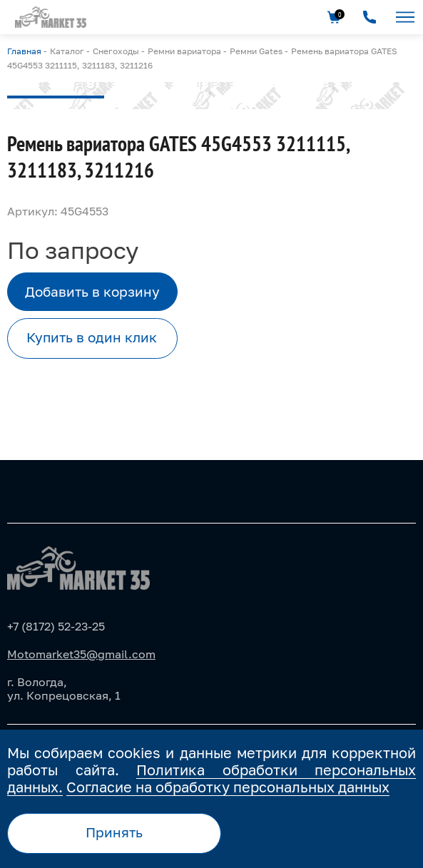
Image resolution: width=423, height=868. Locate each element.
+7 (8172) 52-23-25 (56, 626)
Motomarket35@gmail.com (81, 654)
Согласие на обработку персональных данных (228, 787)
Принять (114, 832)
